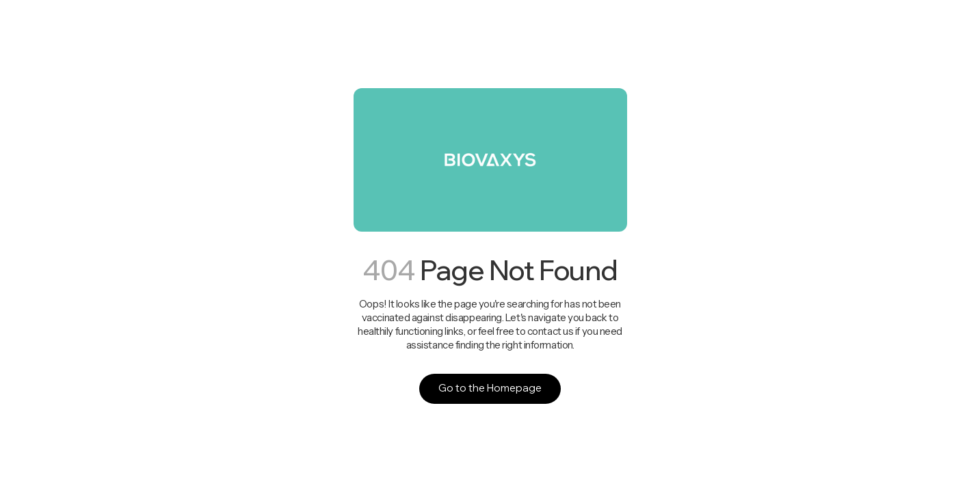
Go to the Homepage (490, 388)
